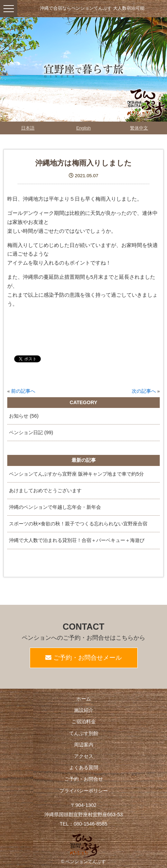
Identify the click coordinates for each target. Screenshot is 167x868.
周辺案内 (84, 745)
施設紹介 (84, 710)
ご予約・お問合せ (84, 779)
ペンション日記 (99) (31, 432)
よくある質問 (84, 767)
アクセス (84, 756)
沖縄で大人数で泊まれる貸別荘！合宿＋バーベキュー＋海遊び (77, 540)
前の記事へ (23, 391)
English (83, 128)
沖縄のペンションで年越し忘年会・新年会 (55, 507)
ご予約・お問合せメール (83, 658)
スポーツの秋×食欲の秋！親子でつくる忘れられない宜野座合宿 (78, 524)
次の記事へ (144, 391)
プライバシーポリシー (84, 791)
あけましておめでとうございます (45, 490)
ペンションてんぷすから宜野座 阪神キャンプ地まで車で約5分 (76, 474)
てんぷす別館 (84, 733)
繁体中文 (139, 128)
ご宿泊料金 (84, 722)
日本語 (28, 128)
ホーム (84, 699)
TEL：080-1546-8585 (83, 824)
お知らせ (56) (24, 416)
